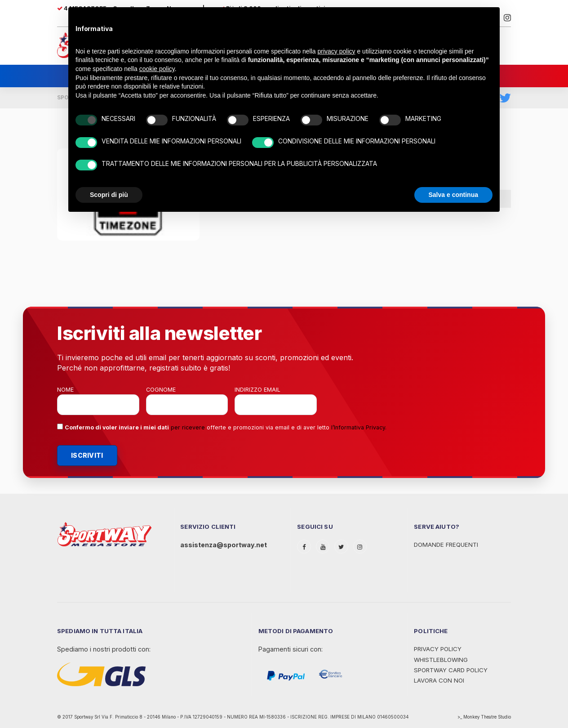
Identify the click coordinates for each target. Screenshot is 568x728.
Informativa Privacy (359, 427)
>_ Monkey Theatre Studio (484, 717)
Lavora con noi (439, 680)
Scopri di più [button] (109, 195)
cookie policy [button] (157, 69)
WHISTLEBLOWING (441, 660)
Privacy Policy (438, 649)
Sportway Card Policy (451, 670)
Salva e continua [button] (453, 195)
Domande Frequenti (446, 545)
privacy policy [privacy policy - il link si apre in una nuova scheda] (337, 51)
